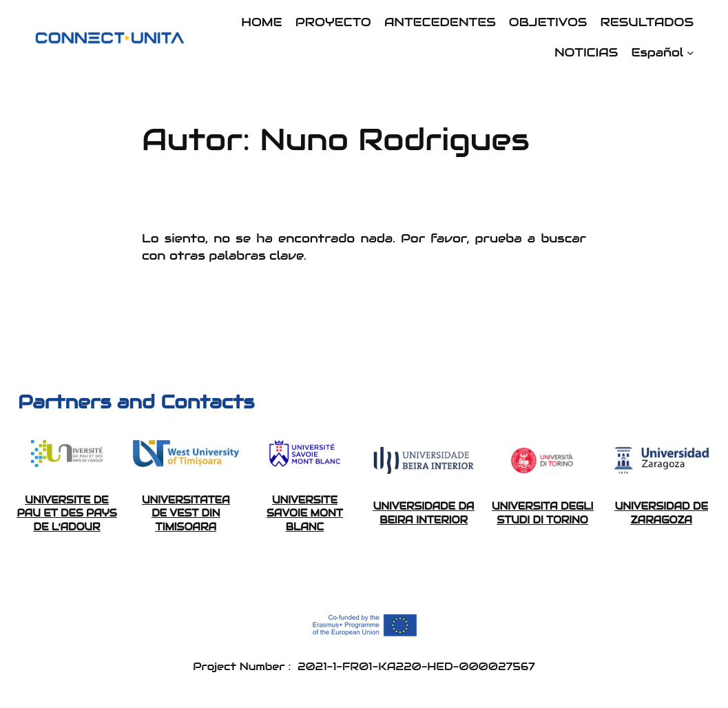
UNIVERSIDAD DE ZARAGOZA (662, 513)
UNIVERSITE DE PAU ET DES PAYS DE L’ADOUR (66, 513)
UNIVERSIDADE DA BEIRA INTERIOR (424, 513)
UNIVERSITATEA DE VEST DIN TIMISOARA (186, 513)
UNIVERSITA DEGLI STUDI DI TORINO (542, 513)
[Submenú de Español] (690, 52)
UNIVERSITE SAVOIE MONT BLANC (305, 513)
